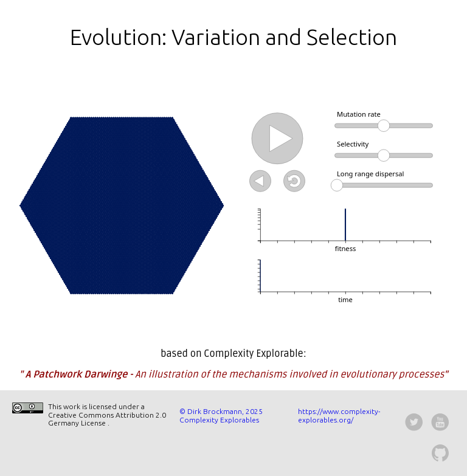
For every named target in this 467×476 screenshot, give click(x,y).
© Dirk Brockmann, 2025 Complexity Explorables (221, 416)
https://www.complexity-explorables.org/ (339, 416)
